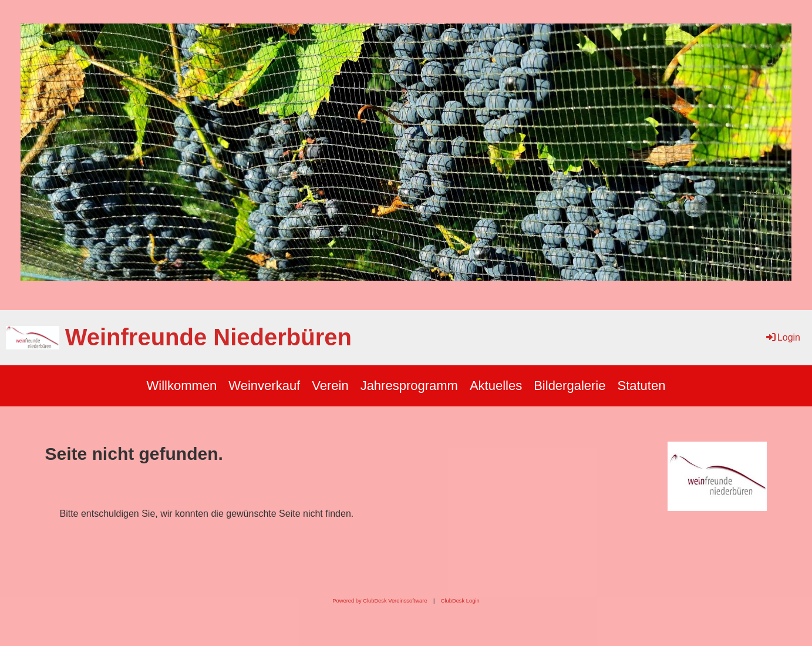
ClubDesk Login (460, 601)
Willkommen (182, 386)
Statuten (641, 386)
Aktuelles (496, 386)
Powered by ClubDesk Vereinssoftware (380, 601)
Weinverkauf (264, 386)
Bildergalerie (570, 386)
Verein (330, 386)
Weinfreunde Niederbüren (208, 337)
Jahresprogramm (409, 386)
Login (782, 337)
